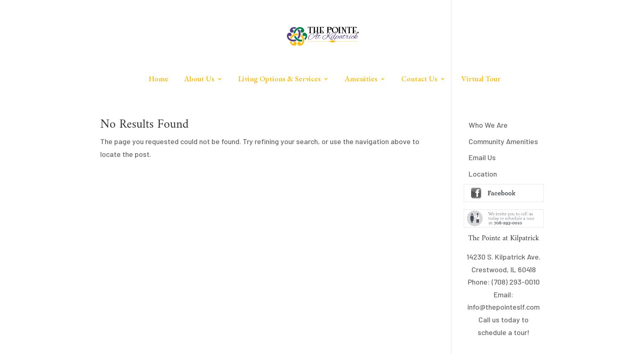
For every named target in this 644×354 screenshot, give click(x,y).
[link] (323, 36)
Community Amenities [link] (503, 141)
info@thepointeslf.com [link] (504, 307)
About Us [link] (199, 80)
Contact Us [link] (419, 80)
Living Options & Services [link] (279, 80)
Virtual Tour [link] (481, 80)
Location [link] (483, 174)
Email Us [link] (482, 157)
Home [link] (159, 80)
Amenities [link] (361, 80)
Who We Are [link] (488, 125)
